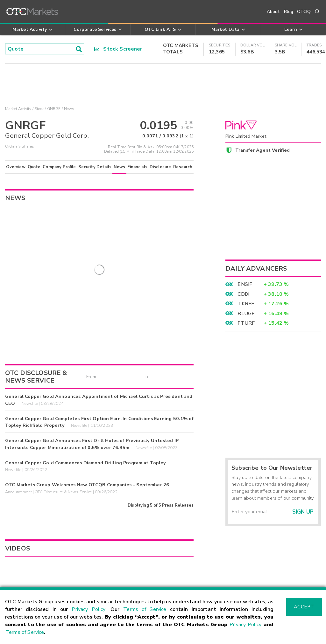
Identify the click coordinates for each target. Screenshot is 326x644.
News (120, 167)
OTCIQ (304, 12)
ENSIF (245, 284)
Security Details (95, 167)
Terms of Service (145, 609)
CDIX (243, 294)
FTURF (246, 323)
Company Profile (59, 167)
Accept (304, 607)
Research (183, 167)
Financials (137, 167)
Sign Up (303, 512)
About (273, 12)
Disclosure (160, 167)
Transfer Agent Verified (262, 150)
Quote (34, 167)
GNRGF (54, 109)
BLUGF (246, 314)
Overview (16, 167)
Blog (289, 12)
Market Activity (18, 109)
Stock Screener (118, 49)
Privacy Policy (89, 609)
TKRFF (246, 304)
